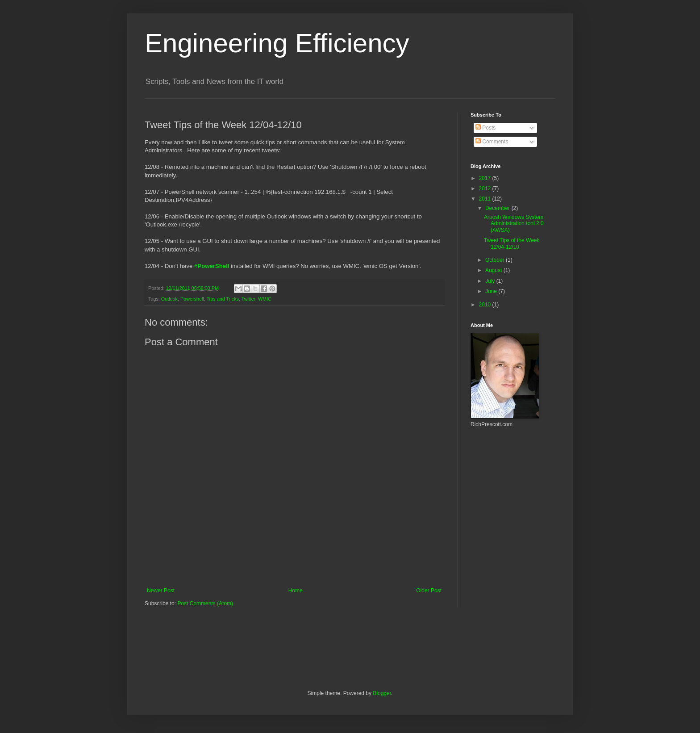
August (494, 270)
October (496, 260)
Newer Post (161, 591)
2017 (486, 178)
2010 (486, 305)
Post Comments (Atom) (205, 603)
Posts (485, 128)
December (498, 208)
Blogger (382, 693)
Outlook (169, 299)
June (492, 291)
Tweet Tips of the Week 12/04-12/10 (512, 243)
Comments (492, 142)
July (491, 281)
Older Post (429, 591)
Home (296, 591)
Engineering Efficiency (277, 43)
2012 (486, 188)
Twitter (248, 299)
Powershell (192, 299)
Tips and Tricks (223, 299)
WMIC (265, 299)
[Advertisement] (294, 563)
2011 (486, 199)
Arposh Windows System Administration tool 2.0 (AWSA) (514, 224)
